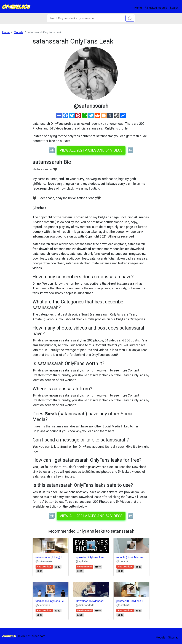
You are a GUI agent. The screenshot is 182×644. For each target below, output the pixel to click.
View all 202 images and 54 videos (91, 150)
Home (138, 8)
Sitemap (173, 638)
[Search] (91, 18)
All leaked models (156, 8)
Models (160, 638)
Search (174, 8)
